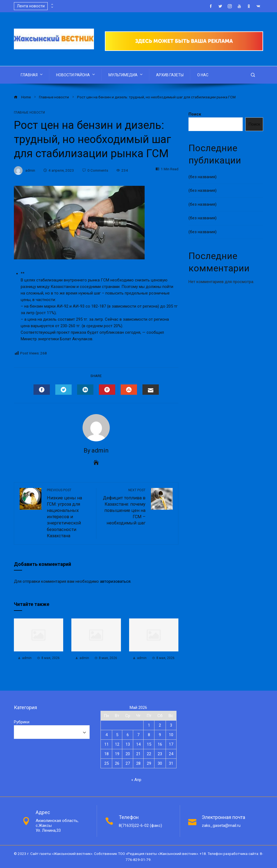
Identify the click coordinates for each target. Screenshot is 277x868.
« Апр (136, 780)
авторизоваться (115, 581)
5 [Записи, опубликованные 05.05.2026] (117, 735)
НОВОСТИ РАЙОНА (76, 74)
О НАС (203, 75)
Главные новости (29, 113)
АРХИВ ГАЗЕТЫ (170, 75)
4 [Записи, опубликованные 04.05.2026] (106, 735)
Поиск (195, 114)
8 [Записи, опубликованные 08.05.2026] (149, 735)
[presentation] (52, 5)
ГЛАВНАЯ (32, 74)
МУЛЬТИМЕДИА (126, 74)
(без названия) (203, 177)
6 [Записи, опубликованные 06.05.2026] (128, 735)
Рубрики (22, 722)
